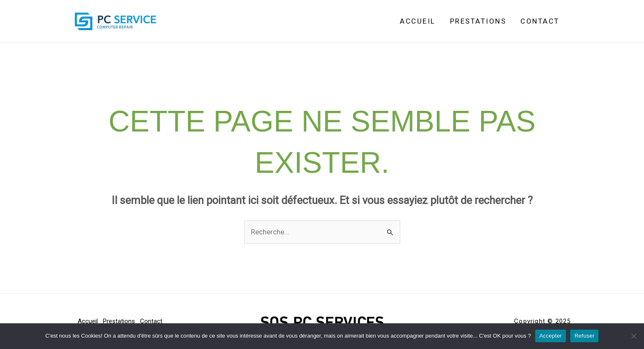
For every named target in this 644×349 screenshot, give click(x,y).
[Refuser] (633, 336)
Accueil (418, 21)
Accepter (551, 336)
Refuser (584, 336)
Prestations (478, 21)
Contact (540, 21)
